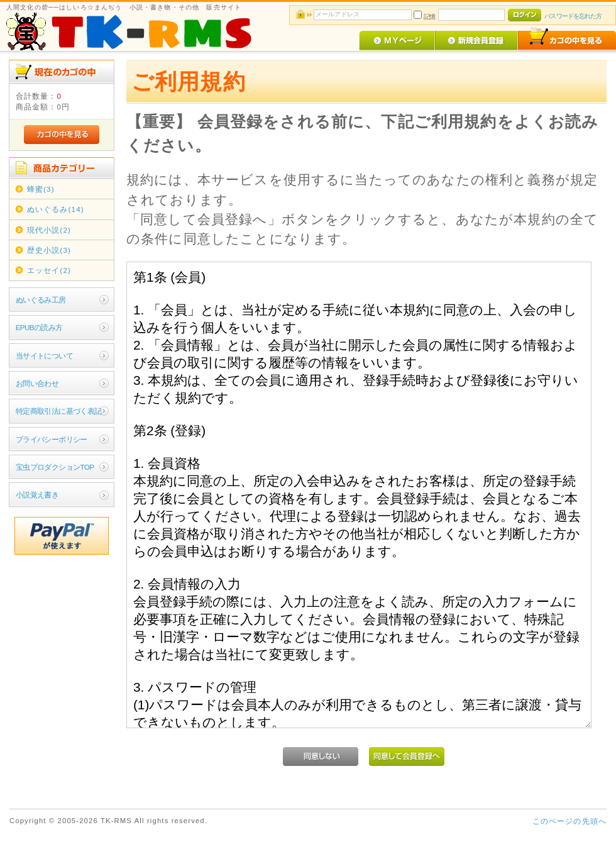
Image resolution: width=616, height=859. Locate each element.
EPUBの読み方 (39, 327)
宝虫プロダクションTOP (55, 467)
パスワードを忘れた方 (573, 16)
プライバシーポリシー (52, 439)
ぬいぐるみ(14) (56, 209)
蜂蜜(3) (41, 189)
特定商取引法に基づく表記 (59, 411)
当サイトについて (44, 356)
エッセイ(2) (49, 270)
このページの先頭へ (569, 821)
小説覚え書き (37, 495)
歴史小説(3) (49, 250)
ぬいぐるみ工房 (41, 300)
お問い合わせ (37, 383)
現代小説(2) (49, 230)
